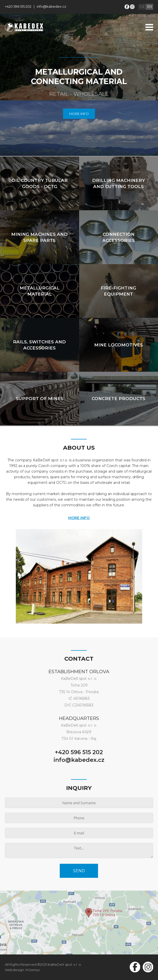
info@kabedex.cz (51, 6)
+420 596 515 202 (18, 6)
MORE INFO (79, 114)
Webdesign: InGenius (22, 970)
